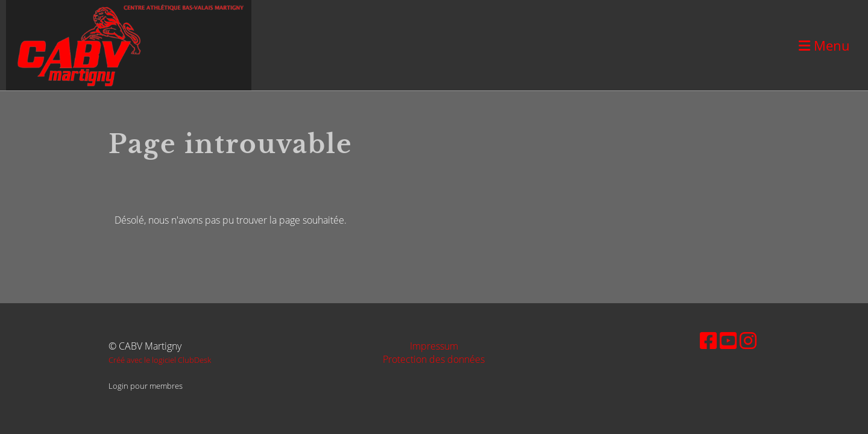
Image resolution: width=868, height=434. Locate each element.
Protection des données (434, 359)
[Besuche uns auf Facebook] (708, 340)
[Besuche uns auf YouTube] (728, 340)
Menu (824, 45)
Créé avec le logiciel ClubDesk (160, 360)
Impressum (434, 346)
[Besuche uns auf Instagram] (748, 340)
